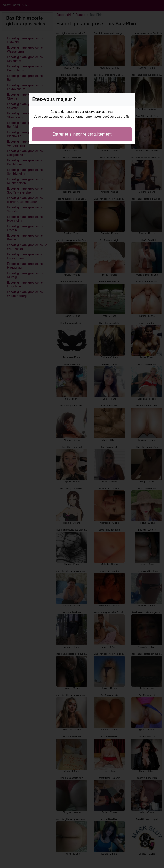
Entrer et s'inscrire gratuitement (82, 134)
